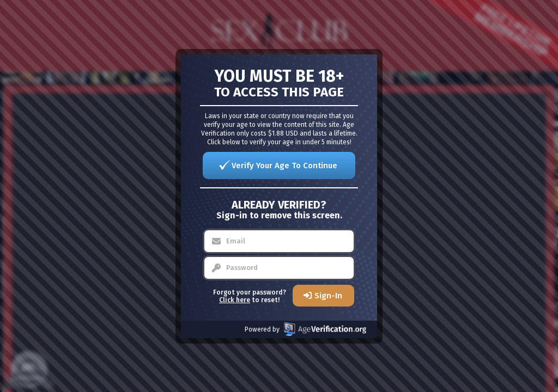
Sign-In (328, 296)
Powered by (305, 329)
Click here (235, 300)
